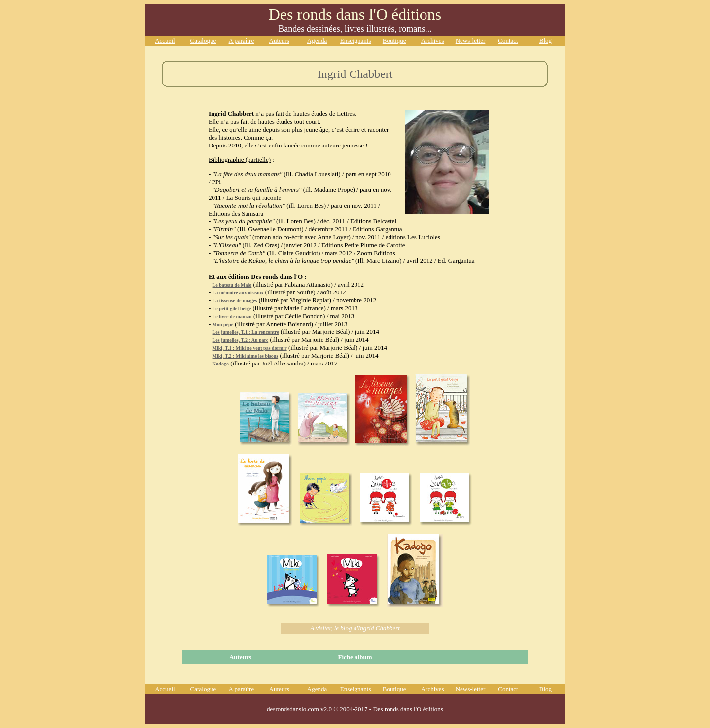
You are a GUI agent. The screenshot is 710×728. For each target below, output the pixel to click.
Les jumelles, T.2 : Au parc (241, 340)
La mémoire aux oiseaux (238, 293)
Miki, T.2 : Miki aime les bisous (246, 356)
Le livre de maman (232, 316)
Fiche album (355, 657)
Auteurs (240, 657)
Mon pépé (223, 324)
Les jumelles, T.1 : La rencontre (246, 332)
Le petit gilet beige (232, 309)
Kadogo (221, 364)
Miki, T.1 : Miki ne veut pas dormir (250, 348)
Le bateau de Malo (232, 285)
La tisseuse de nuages (235, 301)
